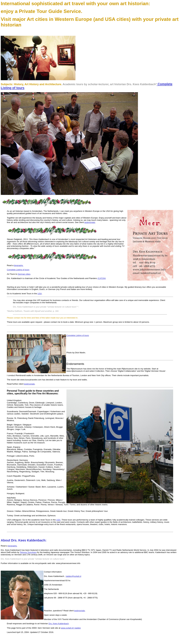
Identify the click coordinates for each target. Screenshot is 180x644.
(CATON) (102, 278)
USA (40, 294)
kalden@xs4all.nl (74, 576)
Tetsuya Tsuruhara (28, 552)
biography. (19, 265)
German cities (24, 274)
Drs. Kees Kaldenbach (59, 624)
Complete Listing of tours (18, 270)
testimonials (90, 222)
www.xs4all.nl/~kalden (71, 628)
